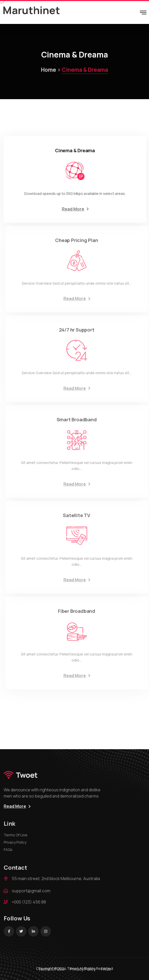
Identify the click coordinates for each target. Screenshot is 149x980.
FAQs (10, 849)
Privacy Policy (17, 842)
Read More (74, 209)
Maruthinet (31, 10)
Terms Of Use (18, 835)
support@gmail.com (33, 891)
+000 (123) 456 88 (31, 902)
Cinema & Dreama (75, 55)
